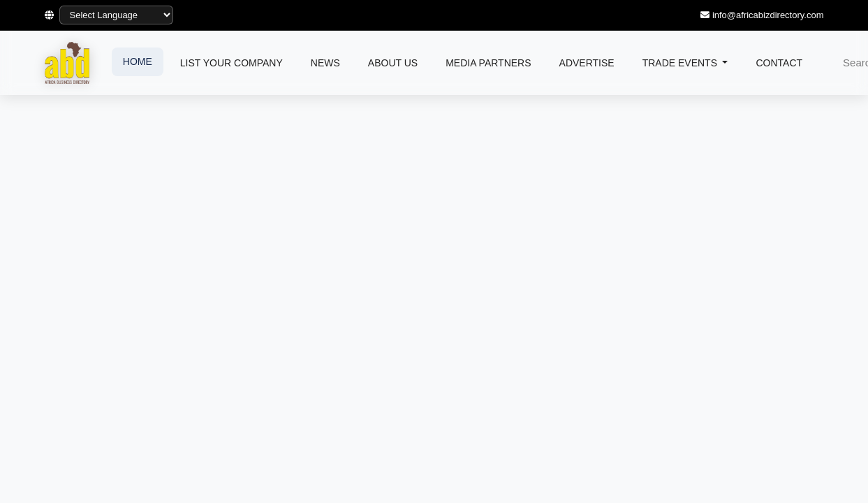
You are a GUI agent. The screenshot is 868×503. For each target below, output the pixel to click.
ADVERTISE (587, 63)
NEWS (325, 63)
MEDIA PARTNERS (488, 63)
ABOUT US (393, 63)
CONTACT (779, 63)
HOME (138, 61)
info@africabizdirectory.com (768, 15)
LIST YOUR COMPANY (231, 63)
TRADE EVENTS (681, 63)
